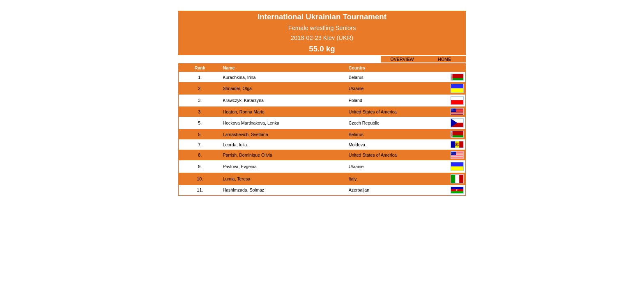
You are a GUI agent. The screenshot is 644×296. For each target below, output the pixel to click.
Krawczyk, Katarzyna (244, 100)
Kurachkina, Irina (239, 77)
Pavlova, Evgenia (240, 166)
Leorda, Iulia (235, 145)
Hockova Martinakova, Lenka (251, 123)
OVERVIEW (402, 59)
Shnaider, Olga (238, 88)
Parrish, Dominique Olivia (248, 155)
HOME (444, 59)
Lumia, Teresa (237, 179)
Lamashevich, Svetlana (246, 134)
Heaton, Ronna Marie (244, 112)
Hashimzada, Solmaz (244, 190)
